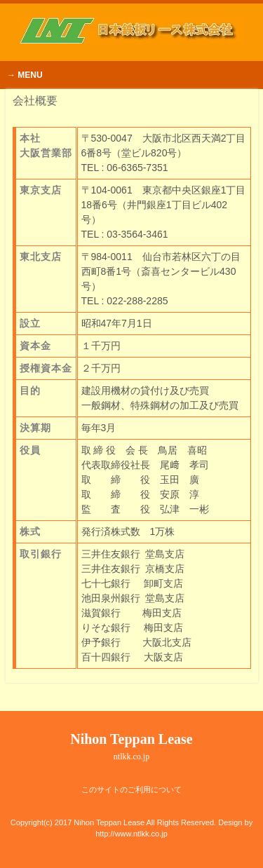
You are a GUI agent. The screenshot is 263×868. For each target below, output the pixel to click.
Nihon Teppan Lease (131, 746)
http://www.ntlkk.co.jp (131, 834)
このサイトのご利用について (131, 789)
